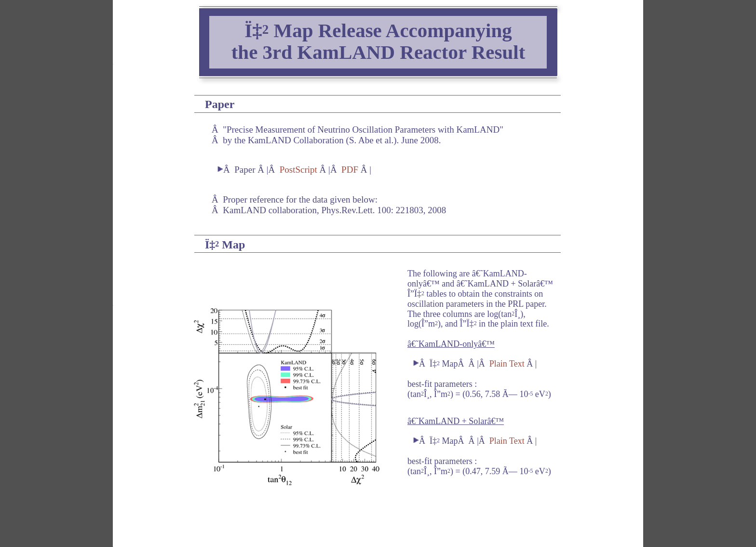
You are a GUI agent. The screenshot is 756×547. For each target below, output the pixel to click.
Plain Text (507, 364)
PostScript (298, 170)
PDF (350, 170)
